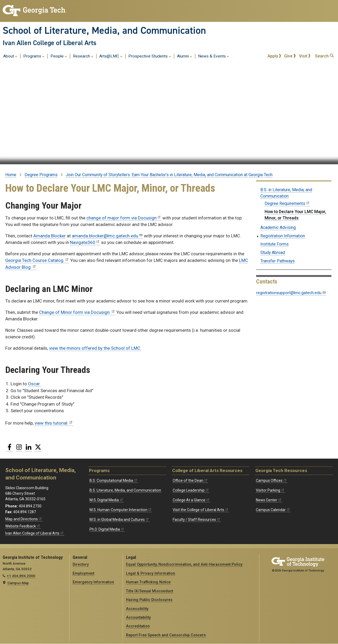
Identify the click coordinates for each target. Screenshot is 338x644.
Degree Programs (41, 175)
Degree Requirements (287, 203)
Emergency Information (93, 582)
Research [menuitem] (83, 56)
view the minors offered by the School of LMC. (95, 348)
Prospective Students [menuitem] (150, 56)
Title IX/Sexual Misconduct (149, 591)
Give (290, 56)
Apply (274, 56)
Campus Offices (272, 480)
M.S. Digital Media (107, 500)
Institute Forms (274, 244)
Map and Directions (24, 519)
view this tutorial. (54, 423)
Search (324, 56)
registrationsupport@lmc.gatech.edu (291, 293)
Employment (83, 573)
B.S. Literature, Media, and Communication (125, 490)
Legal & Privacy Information (151, 573)
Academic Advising (278, 227)
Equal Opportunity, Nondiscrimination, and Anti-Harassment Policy (184, 564)
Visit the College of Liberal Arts (201, 510)
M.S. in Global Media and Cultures (119, 520)
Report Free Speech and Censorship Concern (166, 635)
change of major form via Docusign (124, 218)
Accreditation (138, 626)
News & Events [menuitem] (214, 56)
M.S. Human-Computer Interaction (121, 510)
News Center (269, 500)
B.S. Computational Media (114, 480)
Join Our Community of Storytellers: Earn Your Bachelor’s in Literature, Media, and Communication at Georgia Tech (169, 175)
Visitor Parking (270, 490)
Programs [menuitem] (34, 56)
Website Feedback (23, 526)
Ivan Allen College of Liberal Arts (50, 43)
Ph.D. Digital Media (107, 529)
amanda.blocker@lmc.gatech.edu (107, 236)
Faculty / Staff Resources (197, 520)
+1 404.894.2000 (21, 576)
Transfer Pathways (278, 261)
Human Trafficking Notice (148, 582)
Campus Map (18, 583)
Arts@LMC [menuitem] (111, 56)
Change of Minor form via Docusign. (77, 312)
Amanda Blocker (50, 236)
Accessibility (137, 609)
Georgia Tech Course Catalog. (37, 260)
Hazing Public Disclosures (149, 600)
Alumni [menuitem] (185, 56)
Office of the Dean (190, 480)
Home (11, 175)
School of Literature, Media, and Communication (104, 30)
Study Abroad (273, 253)
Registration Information (283, 236)
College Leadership (191, 490)
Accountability (138, 617)
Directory (81, 564)
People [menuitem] (59, 56)
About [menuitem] (10, 56)
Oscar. (34, 384)
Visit (305, 56)
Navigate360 (85, 242)
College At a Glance (191, 500)
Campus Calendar (273, 510)
